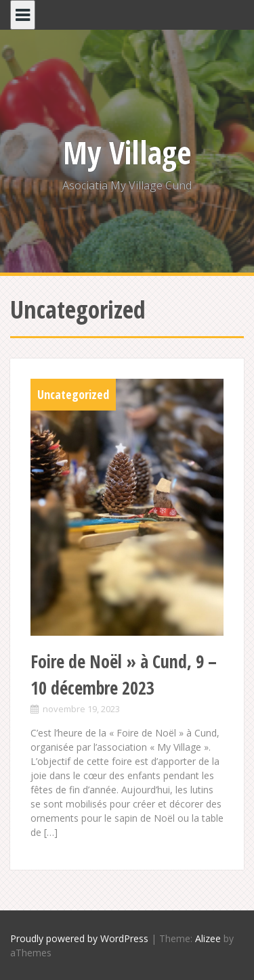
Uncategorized (73, 394)
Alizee (208, 938)
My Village (127, 152)
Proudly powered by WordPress (79, 938)
